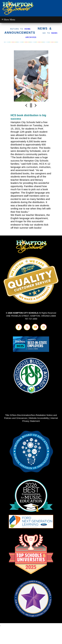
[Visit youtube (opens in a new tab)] (35, 330)
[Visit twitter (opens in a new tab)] (27, 330)
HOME (28, 29)
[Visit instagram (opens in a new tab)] (43, 330)
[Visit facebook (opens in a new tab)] (19, 330)
